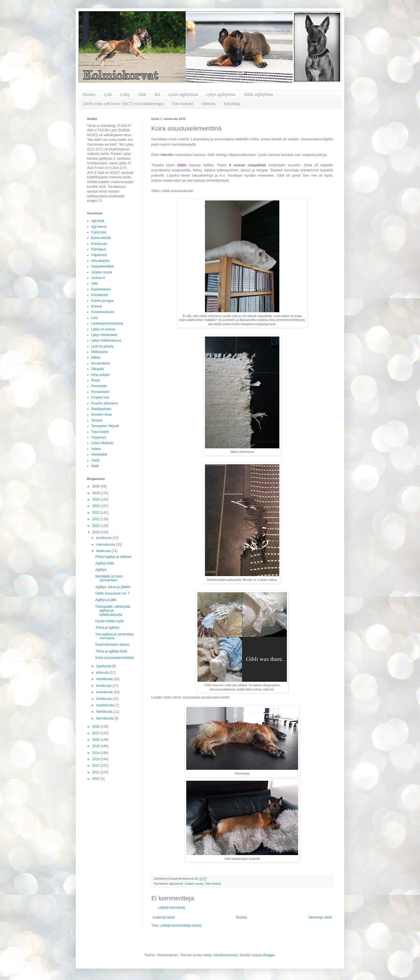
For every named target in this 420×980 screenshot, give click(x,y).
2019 (96, 532)
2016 (96, 740)
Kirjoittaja (232, 104)
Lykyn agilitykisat (221, 94)
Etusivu (89, 94)
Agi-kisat (98, 221)
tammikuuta (105, 718)
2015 (96, 746)
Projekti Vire (100, 397)
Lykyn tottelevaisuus (106, 340)
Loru (95, 318)
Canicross (99, 232)
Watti (95, 466)
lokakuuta (104, 551)
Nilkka (96, 358)
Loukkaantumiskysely (107, 323)
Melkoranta (99, 352)
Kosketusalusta (102, 312)
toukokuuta (105, 692)
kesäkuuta (104, 686)
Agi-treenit (176, 884)
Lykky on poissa (103, 329)
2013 (96, 759)
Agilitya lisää (105, 563)
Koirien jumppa (102, 301)
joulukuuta (104, 538)
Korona (97, 306)
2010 (96, 779)
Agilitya (101, 570)
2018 (96, 726)
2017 (96, 733)
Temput (97, 420)
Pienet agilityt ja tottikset (113, 557)
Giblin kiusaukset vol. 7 (113, 593)
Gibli (142, 94)
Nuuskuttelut (101, 363)
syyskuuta (104, 666)
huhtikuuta (104, 699)
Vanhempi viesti (320, 917)
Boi (157, 94)
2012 (96, 766)
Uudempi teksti (164, 917)
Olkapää (97, 369)
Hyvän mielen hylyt (109, 621)
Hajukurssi (99, 255)
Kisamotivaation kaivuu (113, 645)
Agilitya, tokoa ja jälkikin (113, 587)
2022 (96, 513)
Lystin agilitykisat (183, 94)
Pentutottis (99, 386)
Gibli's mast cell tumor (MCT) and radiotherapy (123, 104)
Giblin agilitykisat (258, 94)
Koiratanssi (99, 295)
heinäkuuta (105, 679)
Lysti (108, 94)
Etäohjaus (99, 249)
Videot (96, 449)
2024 (96, 500)
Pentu (95, 380)
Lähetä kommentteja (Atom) (181, 925)
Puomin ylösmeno (104, 403)
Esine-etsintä (101, 238)
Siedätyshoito (101, 409)
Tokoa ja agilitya (107, 628)
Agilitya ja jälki (106, 600)
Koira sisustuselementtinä (115, 658)
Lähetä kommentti (172, 908)
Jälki (95, 283)
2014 (96, 753)
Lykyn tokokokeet (104, 335)
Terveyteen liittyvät (105, 426)
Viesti (95, 460)
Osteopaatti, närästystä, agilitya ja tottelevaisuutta (113, 611)
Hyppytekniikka (102, 266)
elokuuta (103, 673)
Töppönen (99, 437)
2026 (96, 486)
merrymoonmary (225, 955)
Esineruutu (99, 244)
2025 (96, 493)
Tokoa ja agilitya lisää (111, 651)
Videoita (208, 104)
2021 (96, 519)
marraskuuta (106, 545)
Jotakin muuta (194, 884)
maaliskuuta (106, 705)
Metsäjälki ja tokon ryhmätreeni (109, 578)
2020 (96, 526)
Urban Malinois (102, 443)
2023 (96, 506)
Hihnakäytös (100, 261)
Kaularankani (101, 289)
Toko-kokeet (182, 104)
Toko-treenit (213, 884)
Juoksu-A (98, 278)
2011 (96, 772)
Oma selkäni (101, 375)
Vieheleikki (99, 455)
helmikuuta (105, 712)
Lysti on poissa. (103, 346)
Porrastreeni (100, 392)
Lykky (125, 94)
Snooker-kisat (101, 415)
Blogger (269, 955)
